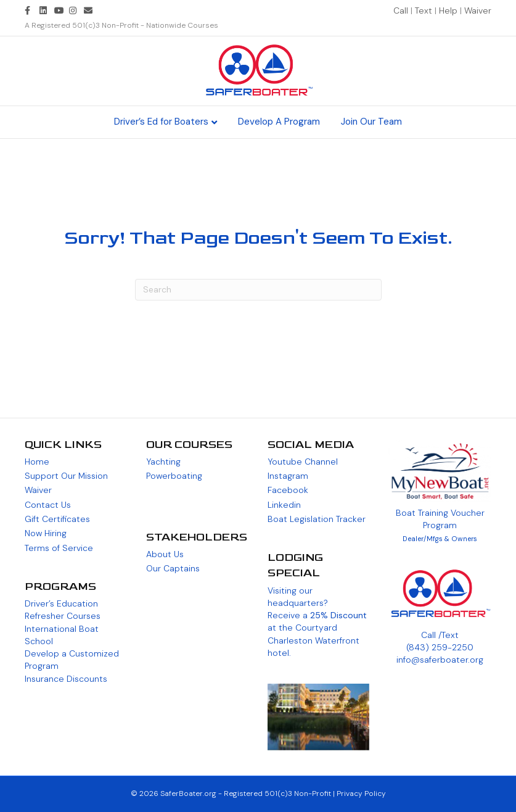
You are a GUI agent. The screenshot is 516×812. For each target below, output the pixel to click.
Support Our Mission (66, 476)
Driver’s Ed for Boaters (161, 122)
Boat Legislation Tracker (317, 519)
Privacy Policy (361, 793)
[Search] (258, 290)
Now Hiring (46, 533)
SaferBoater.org (188, 793)
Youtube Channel (303, 462)
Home (37, 462)
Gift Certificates (57, 519)
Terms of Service (59, 548)
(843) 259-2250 (440, 647)
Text (425, 10)
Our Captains (173, 568)
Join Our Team (371, 122)
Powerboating (174, 476)
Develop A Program (279, 122)
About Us (165, 554)
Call (402, 10)
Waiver (478, 10)
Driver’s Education (61, 603)
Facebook (288, 490)
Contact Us (48, 505)
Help (448, 10)
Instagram (288, 476)
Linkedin (284, 505)
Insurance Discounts (66, 679)
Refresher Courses (63, 616)
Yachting (163, 462)
